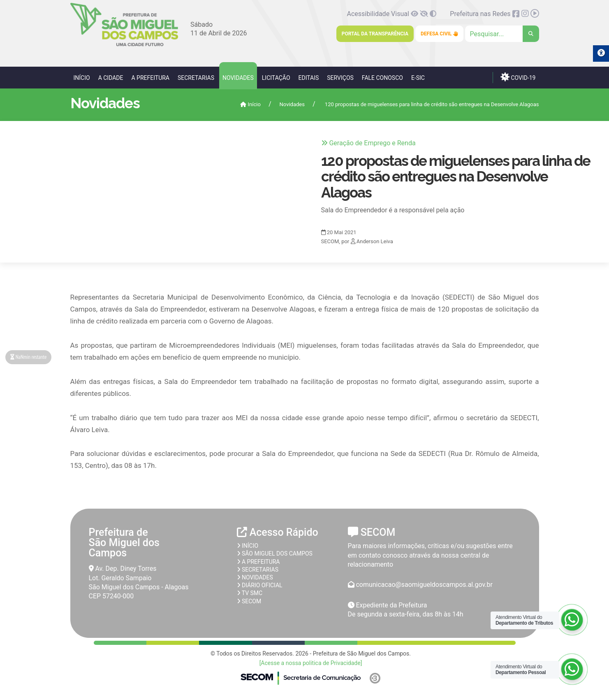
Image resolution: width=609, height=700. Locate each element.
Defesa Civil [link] (439, 34)
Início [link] (82, 78)
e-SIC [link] (418, 78)
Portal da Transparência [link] (375, 34)
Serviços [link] (340, 78)
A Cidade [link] (111, 78)
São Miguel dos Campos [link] (275, 553)
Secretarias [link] (196, 78)
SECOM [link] (249, 601)
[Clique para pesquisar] (502, 34)
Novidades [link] (238, 78)
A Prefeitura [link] (150, 78)
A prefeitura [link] (258, 562)
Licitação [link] (276, 78)
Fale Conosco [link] (382, 78)
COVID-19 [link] (518, 77)
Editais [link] (309, 78)
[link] (124, 45)
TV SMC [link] (250, 593)
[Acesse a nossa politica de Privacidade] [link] (311, 663)
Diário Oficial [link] (260, 585)
